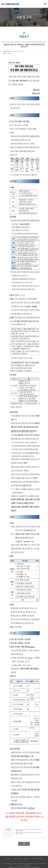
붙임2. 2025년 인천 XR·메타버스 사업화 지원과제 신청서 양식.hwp (29, 833)
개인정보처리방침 (17, 859)
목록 (24, 844)
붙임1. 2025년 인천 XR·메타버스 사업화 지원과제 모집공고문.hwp (29, 830)
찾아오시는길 (8, 859)
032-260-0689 (27, 865)
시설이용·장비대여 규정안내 (37, 859)
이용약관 (26, 859)
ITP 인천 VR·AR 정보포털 (10, 4)
